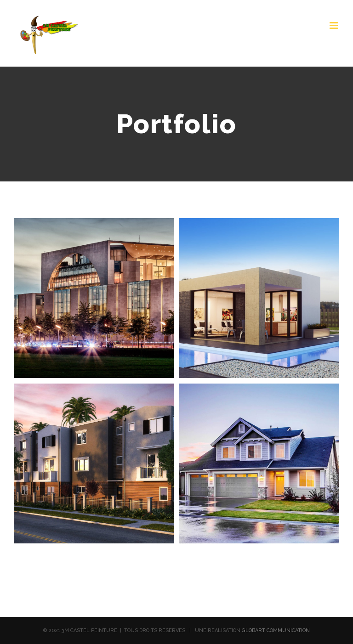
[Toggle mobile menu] (334, 25)
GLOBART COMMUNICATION (276, 630)
